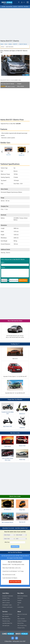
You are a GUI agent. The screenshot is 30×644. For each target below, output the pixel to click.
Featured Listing (6, 621)
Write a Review (21, 86)
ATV (18, 605)
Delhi (4, 603)
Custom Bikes (20, 607)
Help (18, 619)
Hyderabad (10, 596)
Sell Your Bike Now (15, 582)
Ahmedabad (5, 605)
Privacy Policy (23, 626)
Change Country (21, 628)
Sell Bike (4, 7)
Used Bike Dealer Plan (7, 623)
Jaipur (10, 605)
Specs (3, 47)
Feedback (24, 621)
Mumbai (4, 598)
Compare (19, 84)
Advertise (23, 619)
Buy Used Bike (9, 7)
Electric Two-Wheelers (22, 596)
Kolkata (4, 607)
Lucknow (8, 603)
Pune (8, 598)
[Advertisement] (15, 24)
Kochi (8, 600)
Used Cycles (10, 607)
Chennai (4, 600)
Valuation (15, 7)
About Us (19, 614)
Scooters (19, 600)
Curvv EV (8, 155)
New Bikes (26, 7)
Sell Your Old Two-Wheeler (15, 552)
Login (23, 2)
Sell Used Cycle (6, 626)
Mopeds (19, 603)
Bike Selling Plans (6, 619)
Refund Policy (21, 623)
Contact (19, 621)
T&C (18, 626)
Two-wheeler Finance (7, 614)
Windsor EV (22, 155)
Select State (19, 2)
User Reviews (9, 47)
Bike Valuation (6, 616)
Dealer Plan (21, 7)
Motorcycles (20, 598)
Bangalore (5, 596)
